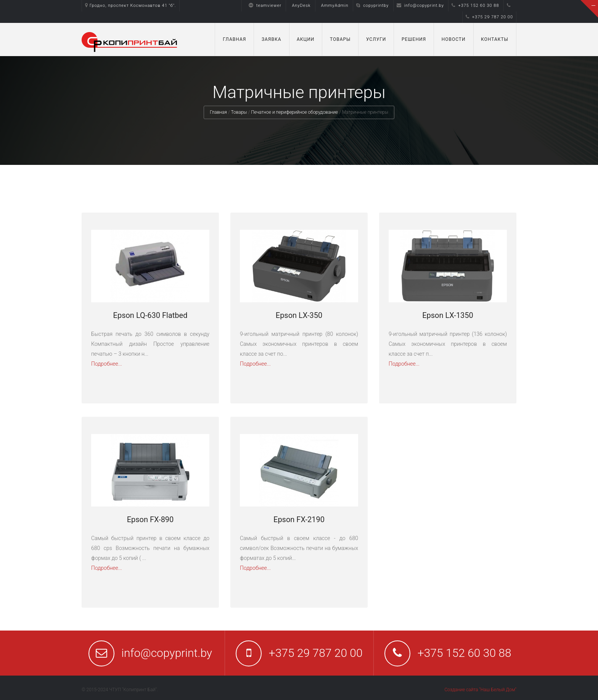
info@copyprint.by (420, 6)
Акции (305, 39)
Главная (234, 39)
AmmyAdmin (335, 6)
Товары (340, 39)
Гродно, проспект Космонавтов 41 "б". (131, 6)
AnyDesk (301, 6)
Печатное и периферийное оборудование (294, 112)
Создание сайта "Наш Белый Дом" (481, 690)
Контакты (495, 39)
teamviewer (263, 6)
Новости (454, 39)
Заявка (272, 39)
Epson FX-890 (150, 519)
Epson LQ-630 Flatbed (150, 315)
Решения (414, 39)
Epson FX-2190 (299, 519)
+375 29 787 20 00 (489, 17)
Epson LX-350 (299, 315)
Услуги (376, 39)
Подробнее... (107, 364)
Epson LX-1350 (448, 315)
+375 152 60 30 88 (475, 6)
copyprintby (372, 6)
